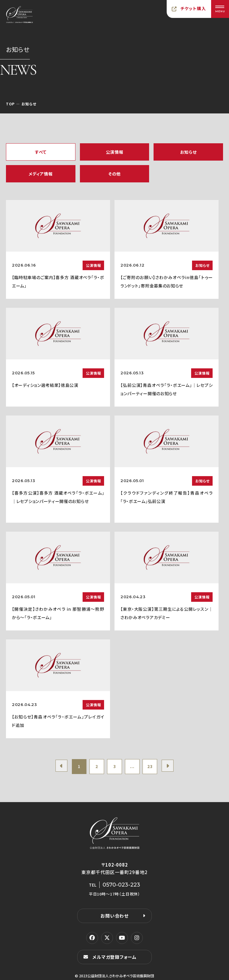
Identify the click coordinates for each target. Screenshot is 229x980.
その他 (114, 174)
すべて (41, 152)
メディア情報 (41, 174)
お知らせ (188, 152)
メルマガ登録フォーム (114, 957)
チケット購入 (193, 8)
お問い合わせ (114, 916)
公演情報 (115, 152)
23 (150, 767)
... (132, 767)
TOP (10, 104)
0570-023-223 (121, 885)
